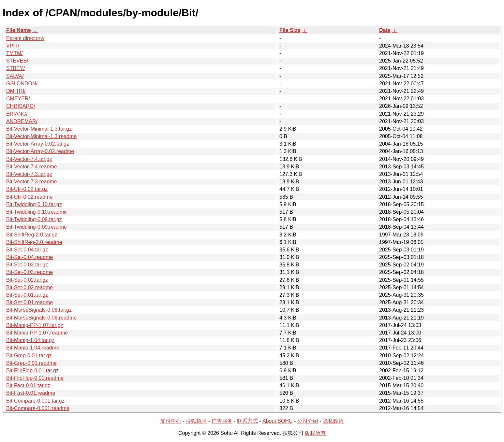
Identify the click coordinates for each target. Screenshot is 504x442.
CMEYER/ (18, 99)
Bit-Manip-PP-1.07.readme (37, 333)
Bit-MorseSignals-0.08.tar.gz (39, 310)
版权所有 (315, 433)
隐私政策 (333, 421)
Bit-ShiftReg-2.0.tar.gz (32, 235)
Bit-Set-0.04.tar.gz (27, 250)
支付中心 (171, 421)
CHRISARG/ (21, 106)
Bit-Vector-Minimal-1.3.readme (41, 136)
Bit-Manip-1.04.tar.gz (30, 340)
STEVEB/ (17, 61)
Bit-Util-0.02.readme (29, 197)
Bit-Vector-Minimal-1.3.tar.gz (39, 129)
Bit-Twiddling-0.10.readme (37, 212)
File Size (290, 30)
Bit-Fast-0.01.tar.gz (28, 385)
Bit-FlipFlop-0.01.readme (35, 378)
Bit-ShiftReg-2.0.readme (34, 242)
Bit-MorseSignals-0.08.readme (41, 318)
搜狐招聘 (196, 421)
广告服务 (222, 421)
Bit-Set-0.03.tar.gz (27, 265)
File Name (19, 30)
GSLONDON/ (22, 84)
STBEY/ (15, 68)
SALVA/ (15, 76)
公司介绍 (308, 421)
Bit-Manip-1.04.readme (33, 348)
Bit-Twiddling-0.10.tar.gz (34, 204)
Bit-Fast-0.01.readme (31, 393)
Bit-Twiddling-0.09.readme (37, 227)
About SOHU (277, 421)
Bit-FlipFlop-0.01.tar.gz (32, 371)
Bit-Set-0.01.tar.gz (27, 295)
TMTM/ (15, 53)
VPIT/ (13, 46)
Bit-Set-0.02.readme (30, 287)
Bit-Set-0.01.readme (30, 302)
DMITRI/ (16, 91)
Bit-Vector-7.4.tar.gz (29, 159)
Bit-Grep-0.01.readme (31, 363)
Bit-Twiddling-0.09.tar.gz (34, 219)
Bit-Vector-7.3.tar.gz (29, 174)
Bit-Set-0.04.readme (30, 257)
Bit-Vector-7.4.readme (32, 167)
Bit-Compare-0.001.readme (38, 408)
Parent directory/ (25, 38)
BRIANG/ (17, 114)
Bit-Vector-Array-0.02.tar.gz (38, 144)
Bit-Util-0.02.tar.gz (27, 189)
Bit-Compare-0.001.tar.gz (35, 401)
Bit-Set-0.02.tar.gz (27, 280)
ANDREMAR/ (22, 121)
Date (385, 30)
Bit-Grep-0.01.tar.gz (29, 356)
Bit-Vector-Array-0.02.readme (40, 151)
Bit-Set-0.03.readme (30, 272)
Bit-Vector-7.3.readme (32, 182)
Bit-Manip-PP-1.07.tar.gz (35, 325)
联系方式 (247, 421)
